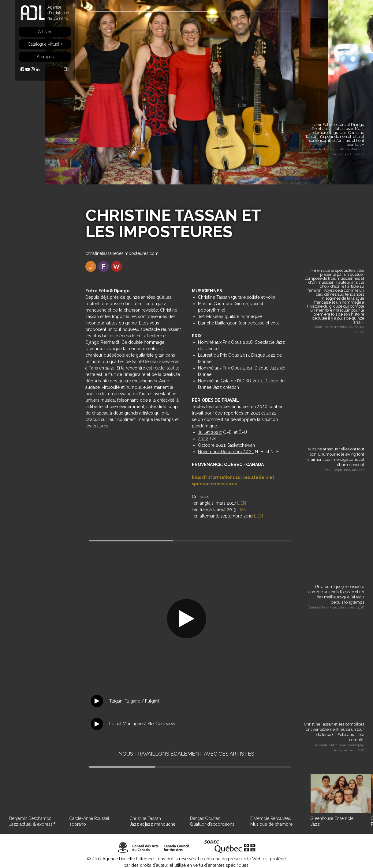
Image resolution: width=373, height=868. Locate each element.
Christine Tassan (145, 818)
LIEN (242, 503)
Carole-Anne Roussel (89, 818)
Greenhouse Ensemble (332, 818)
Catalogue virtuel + (45, 44)
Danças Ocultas (205, 818)
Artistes (45, 32)
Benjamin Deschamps (30, 818)
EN (67, 69)
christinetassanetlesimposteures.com (122, 253)
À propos (45, 57)
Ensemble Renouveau (271, 818)
